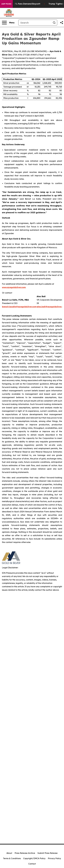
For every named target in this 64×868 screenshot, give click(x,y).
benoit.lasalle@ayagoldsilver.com (19, 307)
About (9, 853)
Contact (32, 864)
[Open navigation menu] (8, 23)
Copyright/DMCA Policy (34, 858)
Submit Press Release (48, 853)
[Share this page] (62, 23)
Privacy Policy (54, 858)
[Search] (35, 23)
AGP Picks (6, 4)
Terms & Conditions (12, 858)
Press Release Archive (25, 853)
